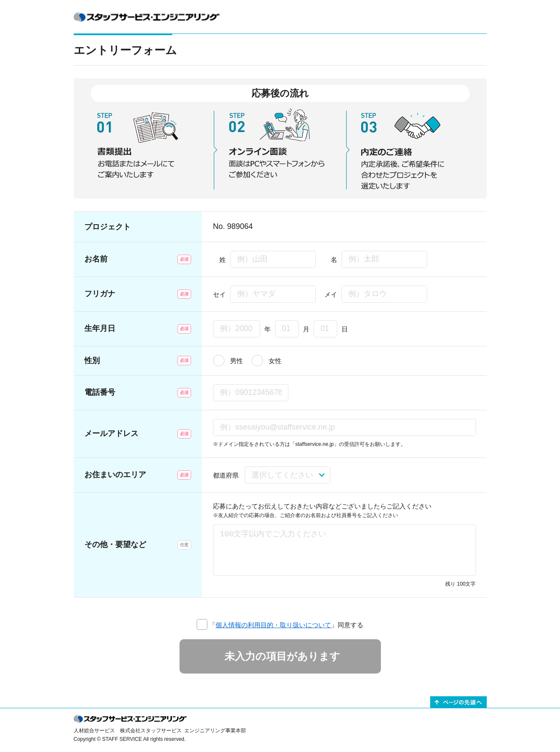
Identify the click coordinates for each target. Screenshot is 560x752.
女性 (275, 361)
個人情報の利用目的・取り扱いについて (273, 625)
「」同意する (286, 625)
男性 (237, 361)
